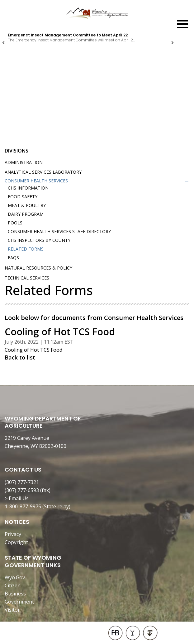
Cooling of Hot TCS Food (33, 350)
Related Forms (26, 249)
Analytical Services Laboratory (43, 172)
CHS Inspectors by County (39, 240)
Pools (15, 223)
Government (19, 602)
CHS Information (28, 188)
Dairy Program (26, 214)
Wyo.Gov (15, 577)
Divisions (17, 151)
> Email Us (17, 498)
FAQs (13, 258)
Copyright (16, 542)
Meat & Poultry (27, 205)
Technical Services (27, 278)
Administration (24, 162)
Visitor (12, 610)
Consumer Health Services (36, 181)
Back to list (20, 357)
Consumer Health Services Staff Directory (59, 231)
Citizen (13, 585)
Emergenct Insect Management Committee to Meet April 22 (68, 35)
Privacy (13, 534)
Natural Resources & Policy (38, 268)
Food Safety (23, 197)
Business (15, 594)
